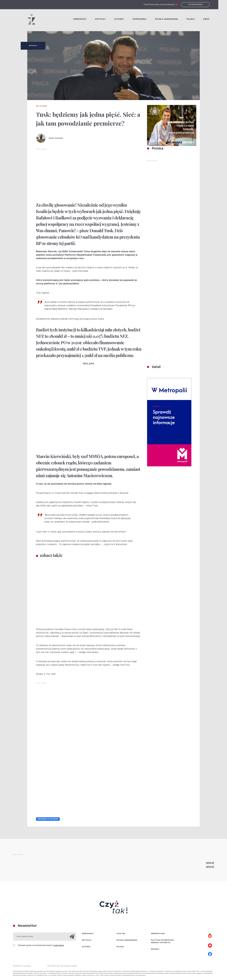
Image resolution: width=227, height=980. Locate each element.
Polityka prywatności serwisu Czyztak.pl (163, 941)
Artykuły (104, 19)
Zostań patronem (200, 5)
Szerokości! (84, 19)
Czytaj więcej (59, 945)
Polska (195, 19)
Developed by (62, 966)
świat (156, 367)
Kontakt (155, 949)
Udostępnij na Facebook (48, 819)
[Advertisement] (89, 175)
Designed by (22, 966)
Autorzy (123, 19)
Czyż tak (121, 934)
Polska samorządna (171, 19)
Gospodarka (144, 19)
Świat (211, 19)
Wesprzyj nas (158, 934)
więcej (210, 863)
